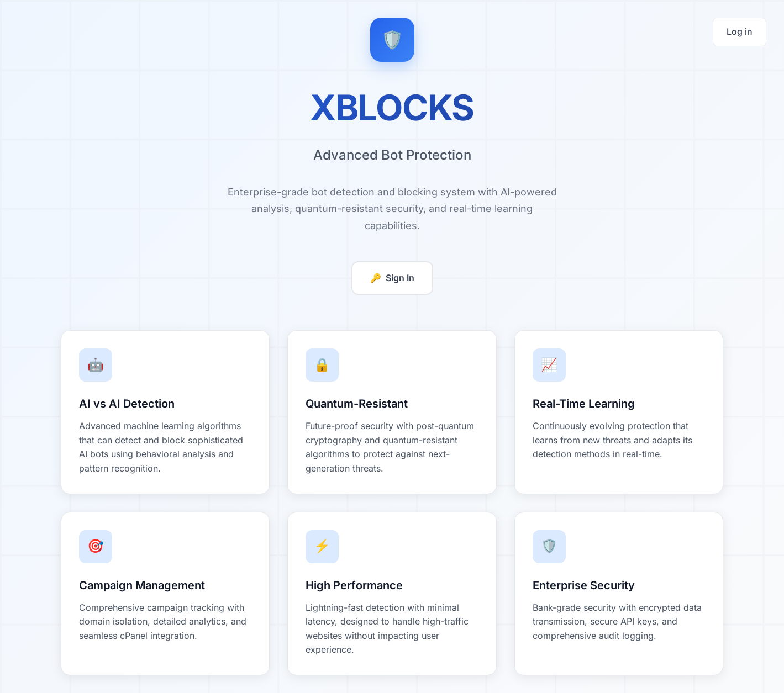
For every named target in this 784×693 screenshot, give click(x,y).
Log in (740, 31)
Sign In (392, 278)
